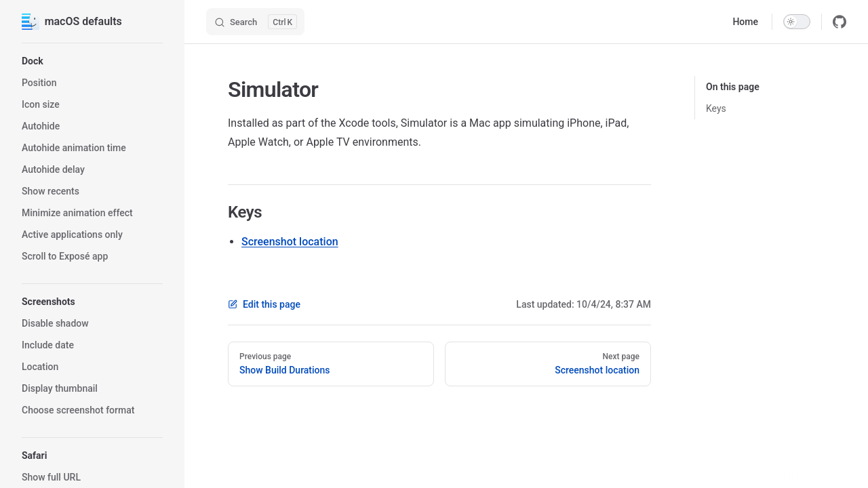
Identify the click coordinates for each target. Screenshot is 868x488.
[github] (840, 22)
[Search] (255, 22)
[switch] (797, 22)
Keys (716, 108)
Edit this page (264, 304)
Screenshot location (290, 242)
